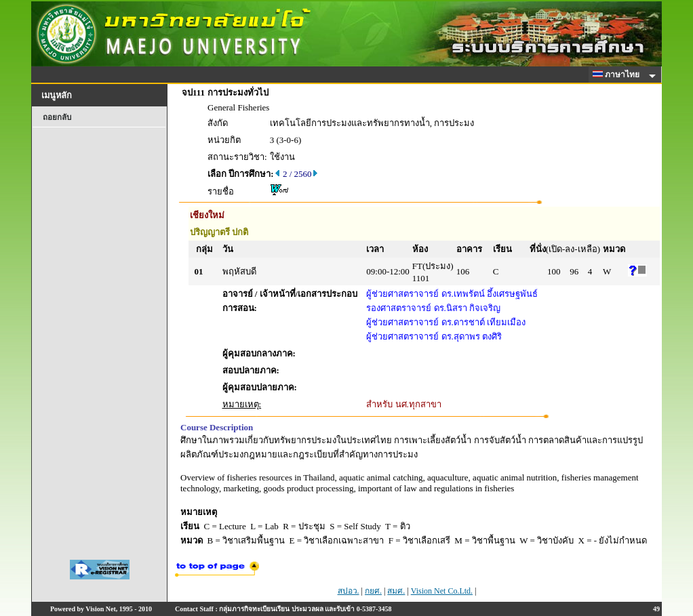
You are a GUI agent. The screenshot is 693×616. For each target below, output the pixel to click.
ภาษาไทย (618, 75)
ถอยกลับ (57, 117)
